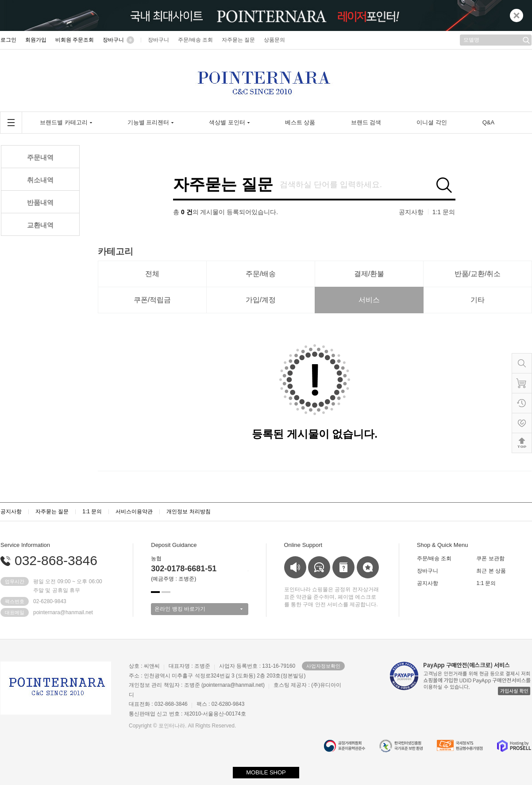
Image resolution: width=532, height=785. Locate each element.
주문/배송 (261, 274)
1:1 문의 (444, 212)
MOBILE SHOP (266, 772)
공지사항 (411, 212)
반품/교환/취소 (478, 274)
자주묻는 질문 (223, 185)
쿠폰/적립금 (152, 300)
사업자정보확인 (323, 666)
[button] (155, 592)
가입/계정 (261, 300)
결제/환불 (369, 274)
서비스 (369, 300)
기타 (478, 300)
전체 (152, 274)
